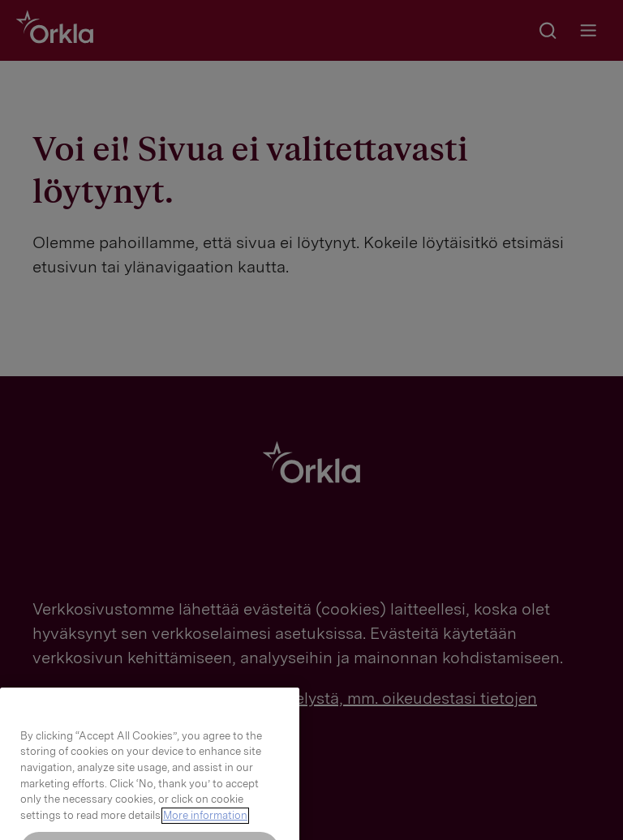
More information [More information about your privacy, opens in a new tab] (205, 827)
